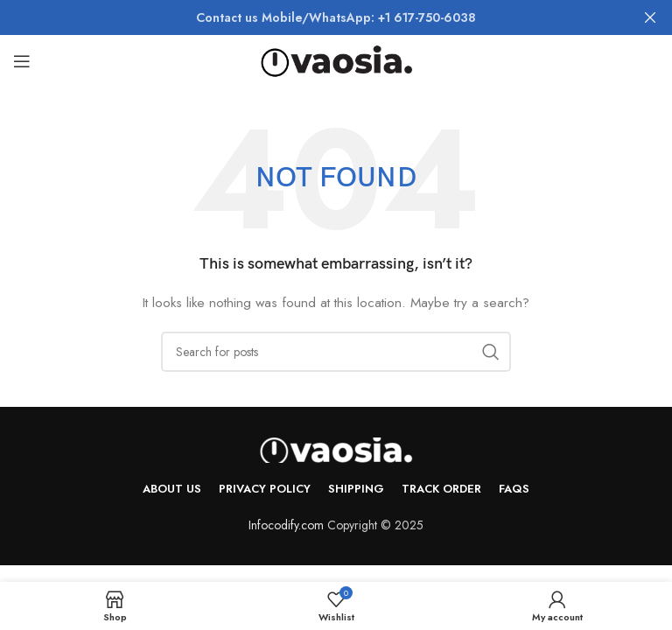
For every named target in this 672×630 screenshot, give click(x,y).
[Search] (336, 352)
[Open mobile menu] (22, 61)
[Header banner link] (310, 17)
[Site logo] (336, 59)
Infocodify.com (286, 525)
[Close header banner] (650, 17)
